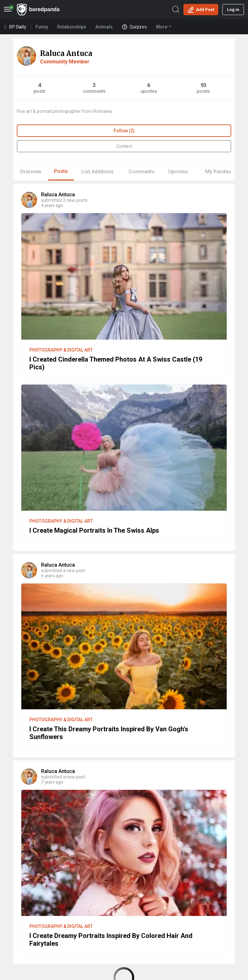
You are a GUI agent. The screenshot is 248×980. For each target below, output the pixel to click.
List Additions (98, 172)
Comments (142, 172)
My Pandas (218, 172)
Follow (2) (124, 131)
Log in (233, 10)
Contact (124, 146)
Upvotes (178, 172)
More (164, 27)
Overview (31, 172)
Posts (61, 171)
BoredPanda (38, 10)
